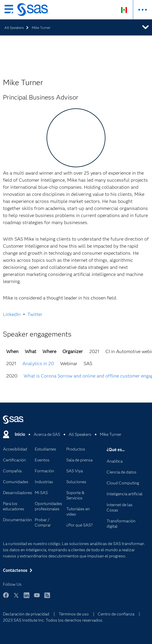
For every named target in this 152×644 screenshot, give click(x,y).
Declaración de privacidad (26, 614)
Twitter (35, 314)
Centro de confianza (116, 614)
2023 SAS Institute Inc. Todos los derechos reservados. (53, 620)
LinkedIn (12, 314)
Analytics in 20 (38, 364)
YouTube (37, 598)
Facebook (6, 598)
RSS (47, 598)
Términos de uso (74, 614)
